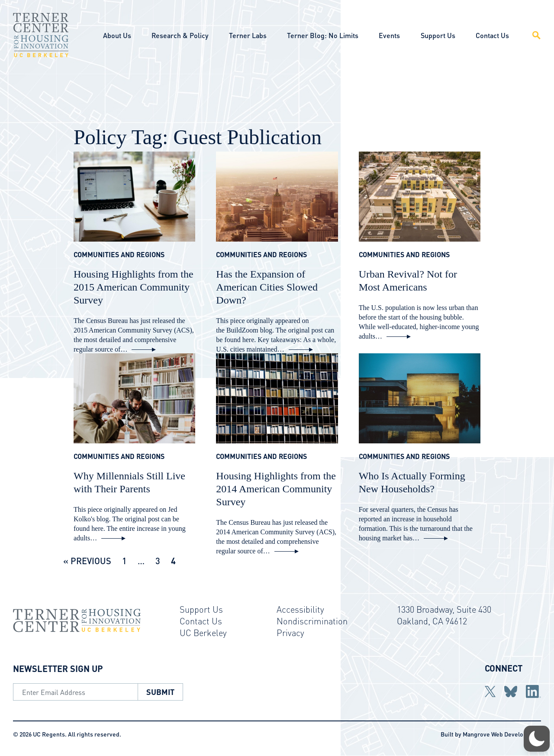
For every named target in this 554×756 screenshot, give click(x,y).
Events (389, 35)
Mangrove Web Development (502, 734)
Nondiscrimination (312, 621)
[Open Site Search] (531, 35)
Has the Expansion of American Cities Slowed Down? (267, 287)
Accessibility (300, 609)
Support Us (438, 35)
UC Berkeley (203, 633)
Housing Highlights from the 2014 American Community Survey (276, 489)
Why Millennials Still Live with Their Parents (129, 482)
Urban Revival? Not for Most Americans (408, 281)
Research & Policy (180, 35)
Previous (91, 561)
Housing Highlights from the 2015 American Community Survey (134, 287)
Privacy (290, 633)
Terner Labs (248, 35)
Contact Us (492, 35)
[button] (537, 739)
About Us (117, 35)
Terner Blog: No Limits (323, 35)
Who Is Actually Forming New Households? (412, 482)
